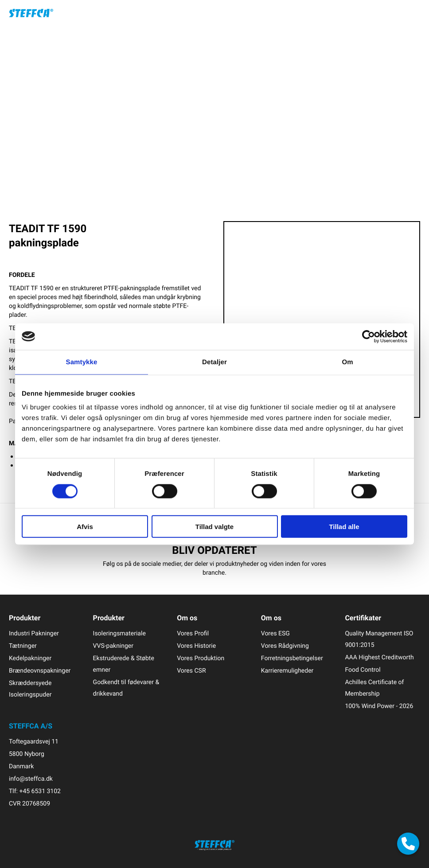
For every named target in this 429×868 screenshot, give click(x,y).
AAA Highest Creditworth (379, 657)
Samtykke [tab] (82, 362)
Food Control (363, 670)
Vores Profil (193, 633)
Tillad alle (344, 527)
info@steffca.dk (31, 779)
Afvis (85, 527)
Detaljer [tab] (214, 362)
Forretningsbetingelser (292, 658)
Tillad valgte (214, 527)
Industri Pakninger (34, 633)
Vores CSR (191, 671)
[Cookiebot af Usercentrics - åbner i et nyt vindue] (369, 336)
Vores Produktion (201, 658)
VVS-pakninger (113, 646)
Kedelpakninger (30, 658)
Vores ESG (275, 633)
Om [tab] (347, 362)
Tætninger (23, 646)
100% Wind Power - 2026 (379, 706)
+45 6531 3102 (40, 791)
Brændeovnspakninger (40, 671)
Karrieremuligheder (287, 671)
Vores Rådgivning (285, 646)
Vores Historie (196, 646)
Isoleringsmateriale (119, 633)
